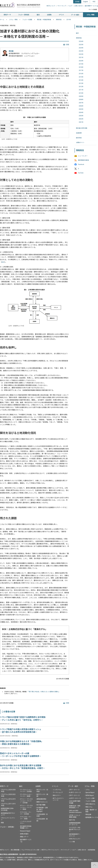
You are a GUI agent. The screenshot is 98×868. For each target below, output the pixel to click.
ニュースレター (83, 156)
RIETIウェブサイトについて (50, 850)
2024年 (81, 48)
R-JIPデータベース (75, 792)
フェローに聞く (90, 798)
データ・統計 (73, 786)
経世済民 (79, 138)
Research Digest (25, 831)
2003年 (81, 116)
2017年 (81, 70)
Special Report (90, 792)
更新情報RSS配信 (83, 160)
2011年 (81, 90)
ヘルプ (70, 6)
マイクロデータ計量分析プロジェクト (75, 829)
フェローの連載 (27, 20)
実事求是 (59, 20)
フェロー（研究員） (8, 827)
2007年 (81, 103)
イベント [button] (61, 15)
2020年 (81, 61)
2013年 (81, 83)
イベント (55, 786)
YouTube (81, 173)
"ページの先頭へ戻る (94, 865)
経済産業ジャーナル (92, 817)
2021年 (81, 57)
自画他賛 (79, 133)
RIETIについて (51, 6)
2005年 (81, 109)
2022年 (81, 54)
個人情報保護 (15, 850)
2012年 (81, 87)
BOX (3, 262)
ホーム (2, 20)
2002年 (81, 119)
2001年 (81, 122)
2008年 (81, 100)
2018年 (81, 67)
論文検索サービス (91, 6)
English (86, 2)
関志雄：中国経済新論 (44, 20)
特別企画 (88, 814)
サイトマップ (62, 6)
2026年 (81, 41)
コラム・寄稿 (13, 20)
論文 (77, 33)
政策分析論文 (24, 834)
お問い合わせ (78, 6)
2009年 (81, 96)
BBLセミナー (57, 795)
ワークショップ (58, 792)
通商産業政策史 (41, 799)
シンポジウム (57, 790)
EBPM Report (90, 795)
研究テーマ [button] (7, 15)
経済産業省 (92, 850)
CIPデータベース (74, 795)
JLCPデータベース (75, 798)
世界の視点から (90, 804)
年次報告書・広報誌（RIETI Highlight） (42, 809)
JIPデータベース (74, 790)
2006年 (81, 106)
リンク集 (72, 842)
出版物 (38, 786)
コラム (88, 790)
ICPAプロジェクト (75, 839)
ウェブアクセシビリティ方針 (30, 850)
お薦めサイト (80, 143)
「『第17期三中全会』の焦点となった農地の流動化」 (43, 692)
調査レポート (24, 837)
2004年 (81, 112)
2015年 (81, 77)
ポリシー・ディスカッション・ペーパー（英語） (26, 807)
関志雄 (11, 51)
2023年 (81, 51)
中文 (94, 2)
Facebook (81, 164)
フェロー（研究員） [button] (24, 15)
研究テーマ (4, 786)
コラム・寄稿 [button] (90, 15)
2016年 (81, 74)
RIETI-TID (72, 820)
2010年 (81, 93)
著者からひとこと (42, 802)
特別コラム (89, 807)
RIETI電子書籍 (41, 805)
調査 (2, 823)
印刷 (67, 45)
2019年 (81, 64)
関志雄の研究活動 (82, 128)
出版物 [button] (49, 15)
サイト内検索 (93, 10)
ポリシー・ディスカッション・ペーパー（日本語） (26, 801)
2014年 (69, 20)
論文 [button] (38, 15)
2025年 (81, 45)
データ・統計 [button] (75, 15)
